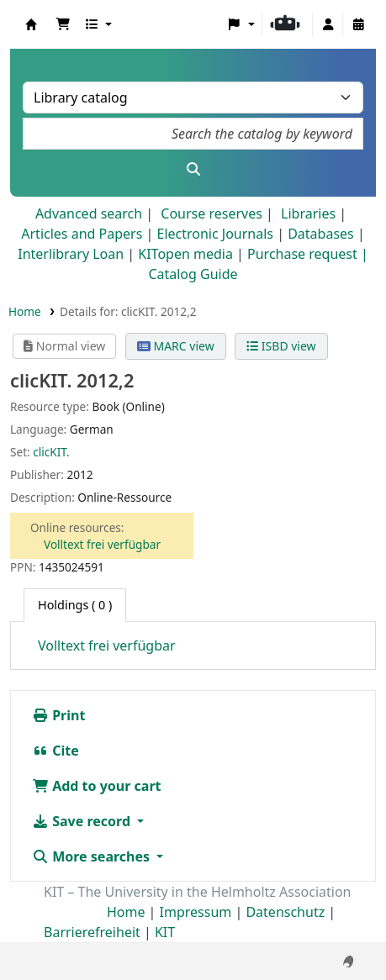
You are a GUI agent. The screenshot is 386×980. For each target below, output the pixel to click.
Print (58, 715)
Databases (321, 234)
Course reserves (212, 213)
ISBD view (281, 346)
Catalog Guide (193, 274)
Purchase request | (308, 254)
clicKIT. (51, 452)
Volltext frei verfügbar (102, 544)
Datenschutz (285, 912)
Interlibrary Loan (71, 254)
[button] (63, 24)
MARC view (176, 346)
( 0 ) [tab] (75, 605)
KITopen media (185, 254)
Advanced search (89, 213)
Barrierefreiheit (92, 932)
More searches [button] (93, 856)
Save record (83, 821)
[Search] (193, 169)
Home (25, 311)
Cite (56, 751)
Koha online (31, 24)
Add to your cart (97, 786)
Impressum (196, 912)
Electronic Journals (215, 234)
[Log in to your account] (328, 24)
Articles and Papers (82, 234)
